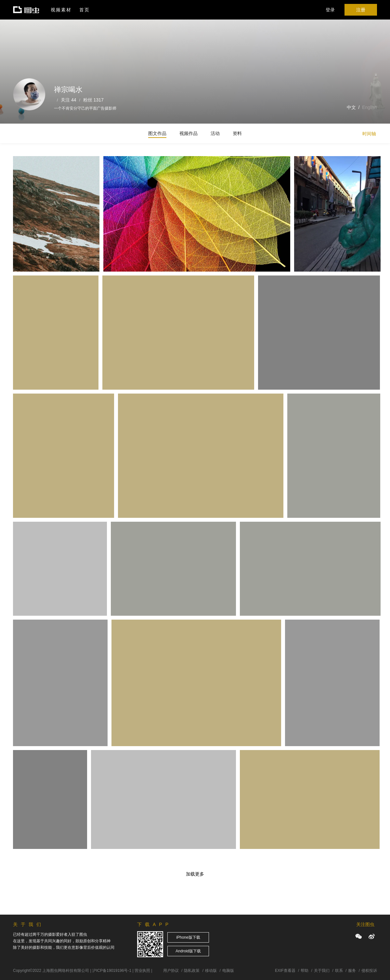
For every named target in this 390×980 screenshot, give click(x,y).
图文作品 (157, 133)
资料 (237, 133)
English (370, 107)
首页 (84, 10)
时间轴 (369, 134)
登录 (330, 10)
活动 (215, 133)
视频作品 (188, 133)
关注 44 (68, 100)
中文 (351, 107)
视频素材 (61, 10)
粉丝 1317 (93, 100)
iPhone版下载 (188, 937)
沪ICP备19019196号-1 (112, 971)
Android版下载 (188, 951)
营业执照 (142, 971)
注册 (361, 10)
